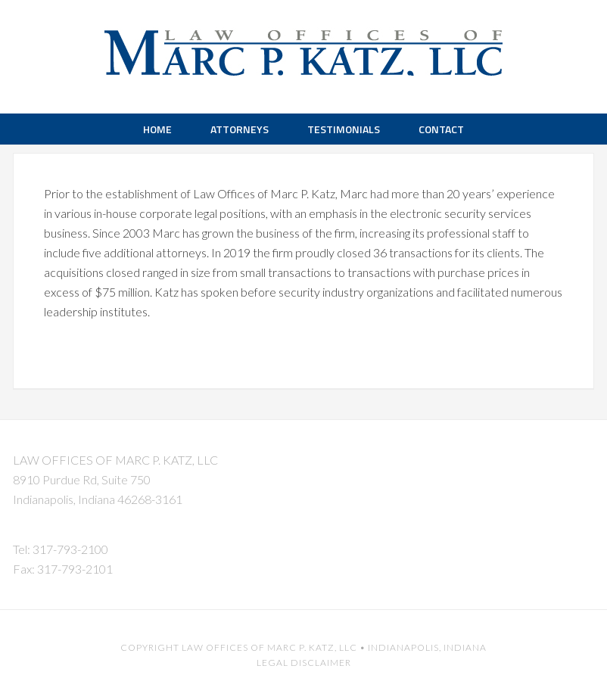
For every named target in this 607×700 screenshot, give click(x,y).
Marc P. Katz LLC (303, 45)
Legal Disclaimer (304, 663)
